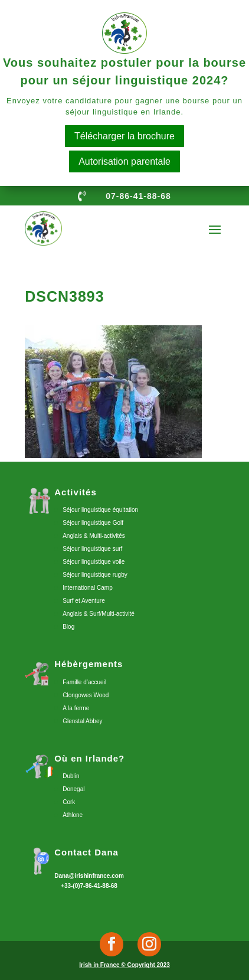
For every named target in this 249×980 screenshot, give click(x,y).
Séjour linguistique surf (92, 549)
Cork (69, 802)
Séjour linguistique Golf (93, 523)
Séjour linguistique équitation (100, 510)
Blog (68, 627)
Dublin (71, 776)
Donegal (73, 789)
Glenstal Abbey (82, 721)
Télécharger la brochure (125, 136)
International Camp (88, 588)
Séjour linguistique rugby (95, 575)
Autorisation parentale (125, 161)
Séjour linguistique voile (94, 562)
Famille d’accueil (84, 682)
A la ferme (76, 708)
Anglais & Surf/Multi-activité (99, 614)
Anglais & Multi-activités (94, 536)
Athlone (73, 815)
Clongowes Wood (86, 695)
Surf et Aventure (84, 601)
